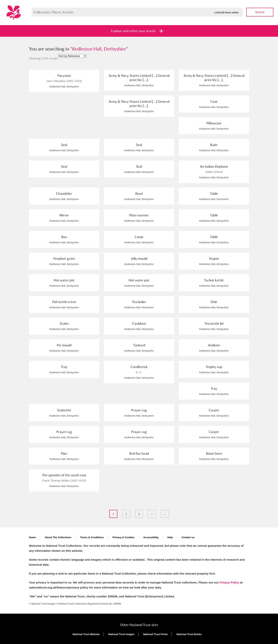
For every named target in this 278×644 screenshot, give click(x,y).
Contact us (188, 537)
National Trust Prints (156, 634)
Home (32, 537)
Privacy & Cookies (123, 537)
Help (170, 537)
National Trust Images (121, 634)
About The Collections (58, 537)
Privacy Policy (229, 582)
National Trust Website (86, 634)
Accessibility (151, 537)
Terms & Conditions (92, 537)
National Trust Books (189, 634)
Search (260, 12)
